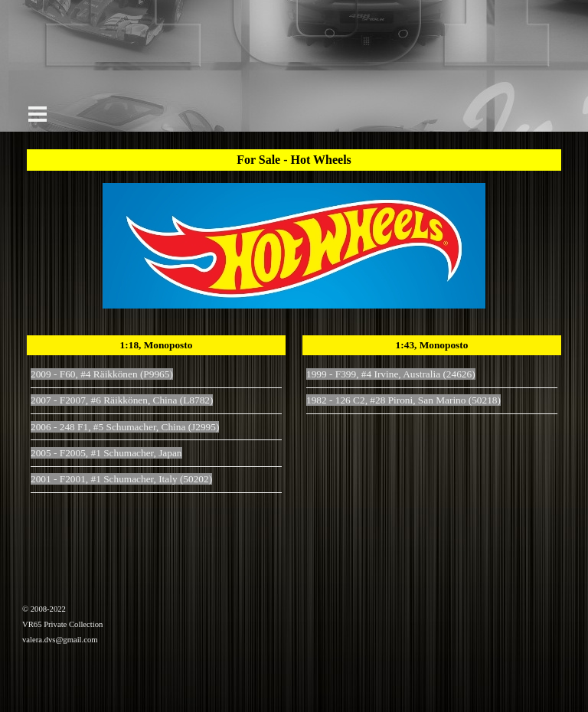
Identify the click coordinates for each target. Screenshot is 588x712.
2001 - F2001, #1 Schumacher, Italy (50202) (121, 479)
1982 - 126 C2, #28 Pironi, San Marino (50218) (403, 400)
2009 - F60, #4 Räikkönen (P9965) (102, 374)
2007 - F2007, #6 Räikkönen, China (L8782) (122, 400)
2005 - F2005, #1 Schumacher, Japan (106, 453)
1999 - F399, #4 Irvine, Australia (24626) (391, 374)
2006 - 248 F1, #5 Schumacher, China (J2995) (125, 427)
